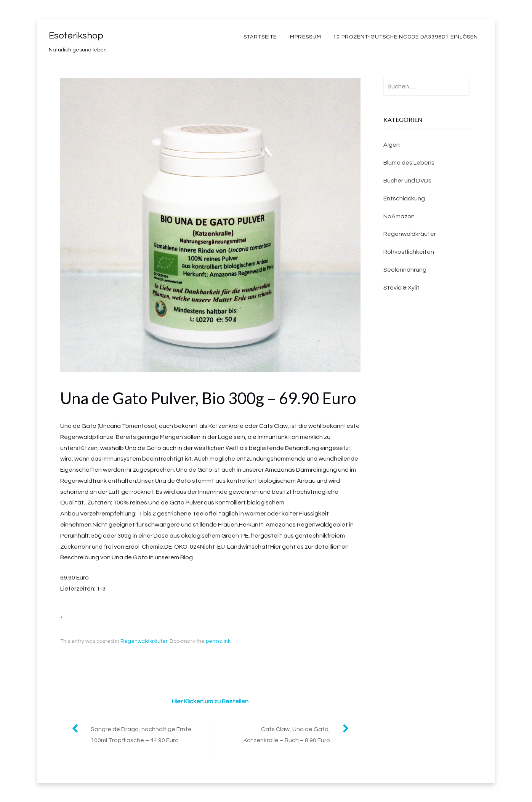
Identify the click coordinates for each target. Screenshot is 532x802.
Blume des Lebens (409, 163)
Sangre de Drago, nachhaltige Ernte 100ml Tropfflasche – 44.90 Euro (141, 735)
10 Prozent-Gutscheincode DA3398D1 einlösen (405, 37)
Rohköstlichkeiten (409, 252)
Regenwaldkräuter (144, 641)
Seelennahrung (405, 270)
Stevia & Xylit (401, 288)
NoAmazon (399, 216)
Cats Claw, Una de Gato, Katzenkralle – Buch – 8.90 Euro (287, 735)
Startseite (260, 37)
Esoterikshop (76, 36)
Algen (392, 145)
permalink (218, 641)
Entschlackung (404, 198)
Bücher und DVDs (407, 181)
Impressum (305, 37)
